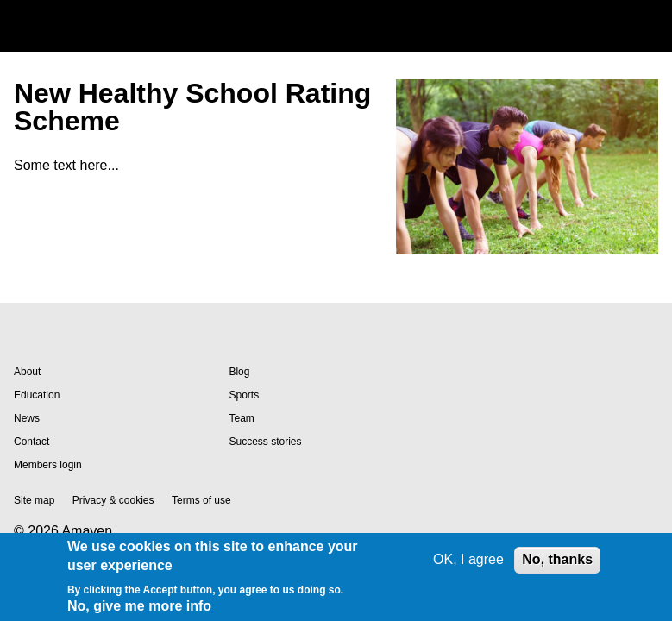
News (27, 418)
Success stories (265, 442)
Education (37, 395)
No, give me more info (139, 606)
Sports (244, 395)
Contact (31, 442)
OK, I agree (468, 559)
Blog (239, 372)
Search (606, 26)
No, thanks (557, 559)
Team (241, 418)
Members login (48, 465)
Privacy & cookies (113, 500)
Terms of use (201, 500)
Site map (34, 500)
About (27, 372)
